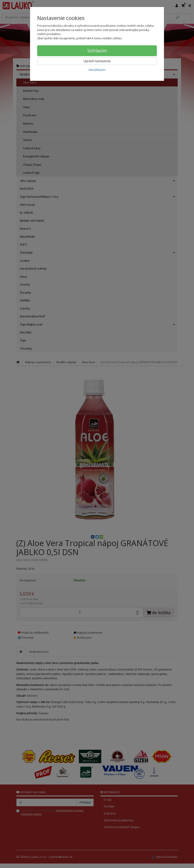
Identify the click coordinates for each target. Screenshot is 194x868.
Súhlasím (97, 51)
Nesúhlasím (97, 70)
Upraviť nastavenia (97, 61)
